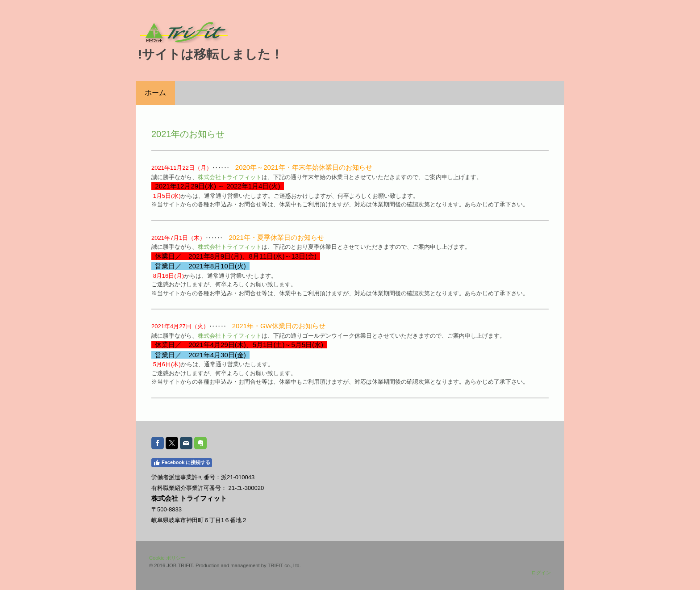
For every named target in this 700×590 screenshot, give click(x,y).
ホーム (155, 93)
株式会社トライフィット (230, 177)
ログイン (541, 573)
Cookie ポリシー (167, 558)
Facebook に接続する (182, 463)
